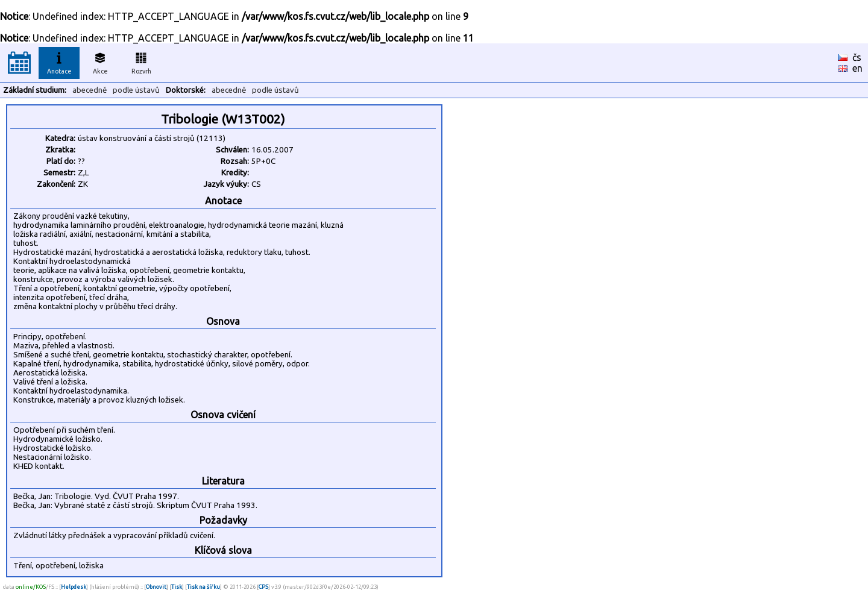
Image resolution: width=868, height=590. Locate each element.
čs (857, 57)
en (857, 68)
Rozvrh (141, 61)
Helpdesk (74, 587)
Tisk (177, 587)
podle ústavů (136, 90)
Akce (100, 61)
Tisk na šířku (203, 587)
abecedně (90, 90)
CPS (263, 587)
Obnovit (156, 587)
